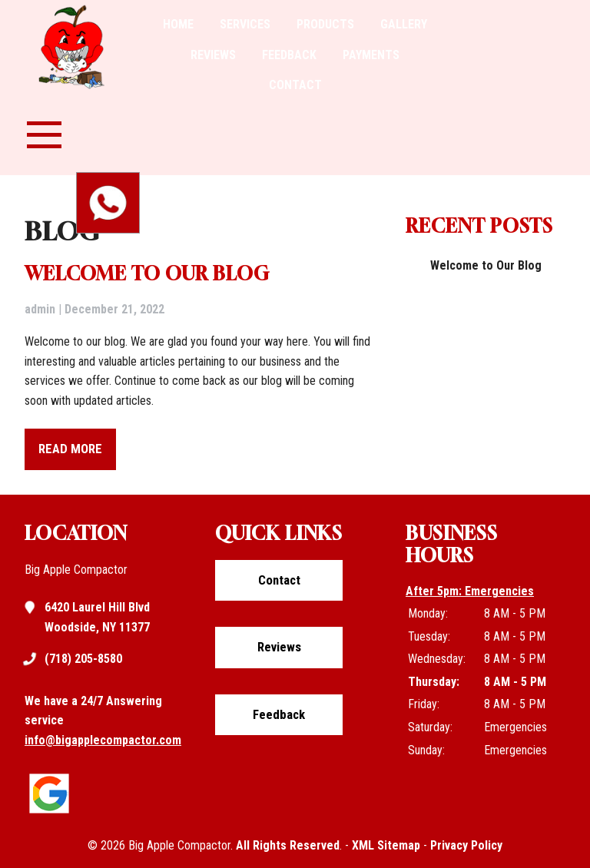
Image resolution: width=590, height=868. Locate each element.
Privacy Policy (466, 845)
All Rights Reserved (288, 845)
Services (245, 24)
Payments (371, 55)
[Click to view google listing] (53, 814)
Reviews (213, 55)
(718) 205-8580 (83, 659)
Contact (295, 85)
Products (325, 24)
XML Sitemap (386, 845)
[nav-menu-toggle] (44, 133)
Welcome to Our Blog (147, 273)
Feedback (289, 55)
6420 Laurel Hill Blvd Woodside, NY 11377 (97, 616)
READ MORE (70, 449)
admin (40, 309)
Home (178, 24)
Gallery (404, 24)
